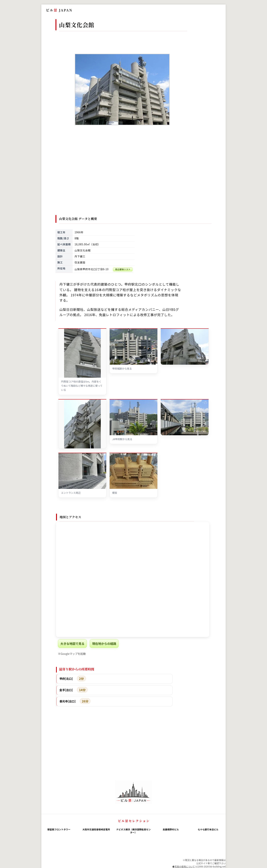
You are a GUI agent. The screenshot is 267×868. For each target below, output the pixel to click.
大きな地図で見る (72, 644)
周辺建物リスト (123, 269)
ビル (59, 10)
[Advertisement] (134, 177)
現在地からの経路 (104, 644)
